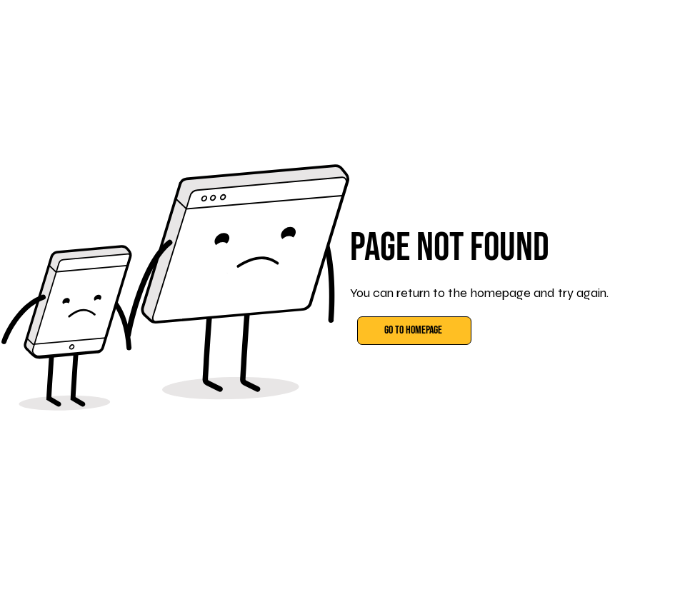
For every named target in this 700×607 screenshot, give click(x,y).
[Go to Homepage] (414, 331)
